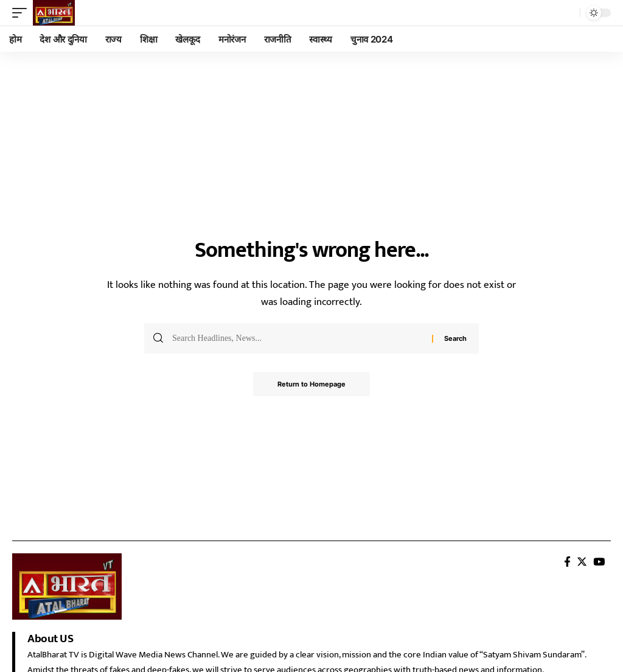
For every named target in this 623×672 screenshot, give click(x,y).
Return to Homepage (311, 384)
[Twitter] (582, 562)
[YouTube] (599, 562)
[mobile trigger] (23, 13)
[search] (568, 13)
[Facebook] (567, 562)
